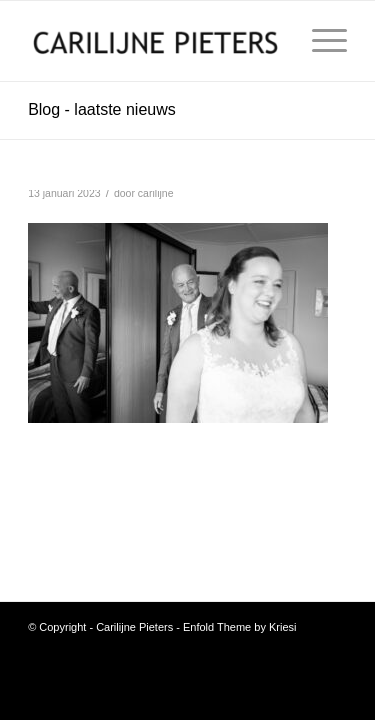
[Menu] (319, 41)
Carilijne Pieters (134, 627)
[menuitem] (319, 41)
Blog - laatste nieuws (102, 109)
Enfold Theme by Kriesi (240, 627)
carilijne (156, 193)
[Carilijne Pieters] (155, 41)
